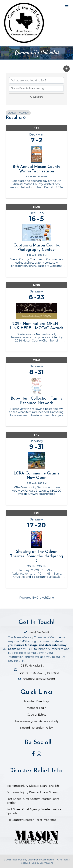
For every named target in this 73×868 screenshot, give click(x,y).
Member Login (37, 708)
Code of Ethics (36, 715)
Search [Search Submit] (36, 97)
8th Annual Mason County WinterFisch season (37, 169)
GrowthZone (45, 598)
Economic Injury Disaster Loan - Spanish (33, 792)
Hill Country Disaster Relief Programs (31, 820)
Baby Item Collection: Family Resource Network (37, 401)
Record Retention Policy (36, 728)
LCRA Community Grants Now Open (36, 476)
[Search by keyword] (36, 80)
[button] (66, 69)
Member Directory (36, 701)
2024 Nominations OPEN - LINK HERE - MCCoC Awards (37, 326)
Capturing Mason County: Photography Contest (37, 248)
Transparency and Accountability (36, 721)
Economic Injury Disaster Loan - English (33, 786)
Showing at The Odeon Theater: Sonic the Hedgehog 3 (37, 556)
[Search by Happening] (36, 88)
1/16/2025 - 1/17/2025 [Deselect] (18, 113)
